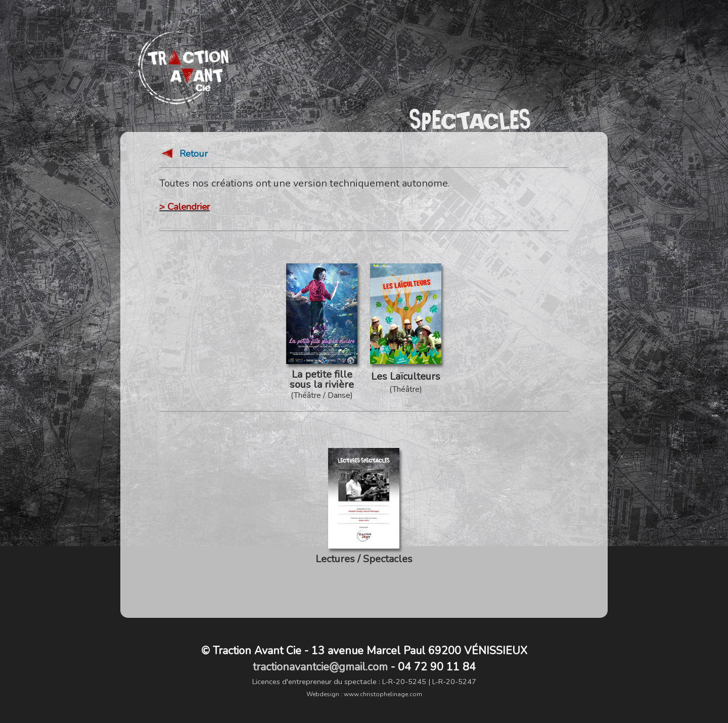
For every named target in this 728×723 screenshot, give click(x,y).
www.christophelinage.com (383, 694)
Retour (184, 154)
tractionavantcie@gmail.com (320, 667)
